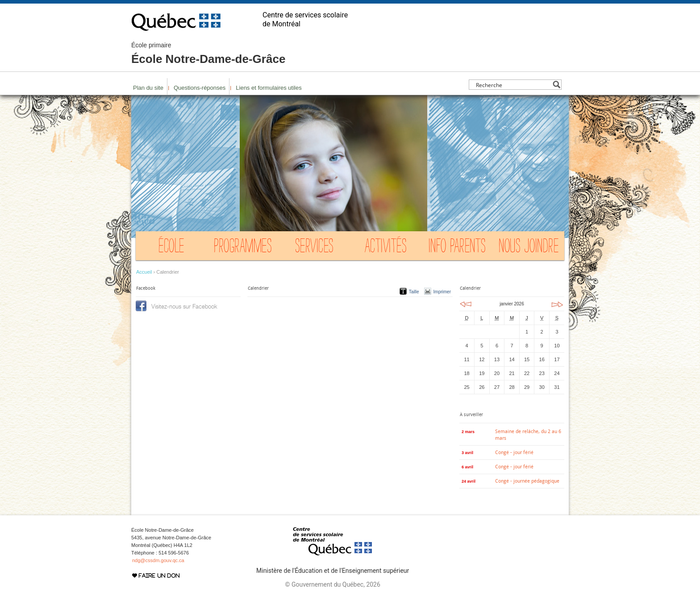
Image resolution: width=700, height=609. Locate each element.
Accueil (144, 272)
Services (315, 248)
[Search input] (513, 85)
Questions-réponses (200, 88)
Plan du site (148, 88)
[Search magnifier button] (556, 85)
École (171, 248)
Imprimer (442, 292)
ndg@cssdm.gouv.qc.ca (158, 560)
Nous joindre (529, 248)
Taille (414, 292)
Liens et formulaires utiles (269, 88)
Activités (386, 248)
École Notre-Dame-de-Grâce (208, 54)
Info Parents (457, 248)
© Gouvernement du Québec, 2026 (332, 584)
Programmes (243, 248)
